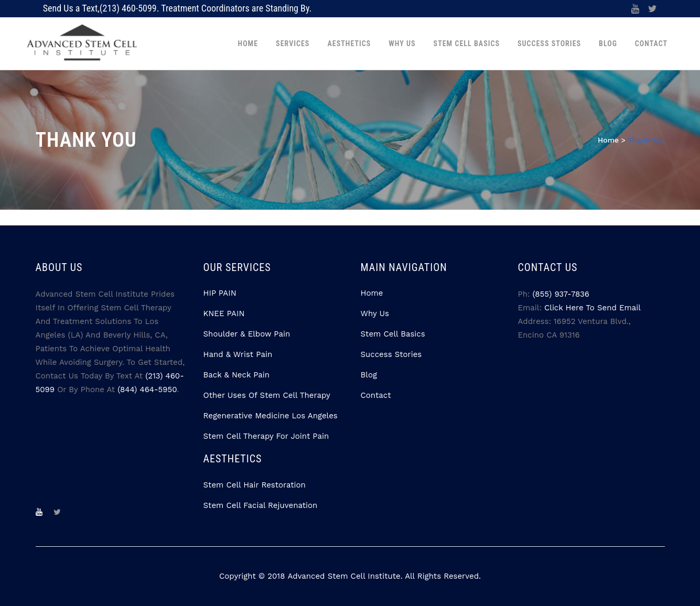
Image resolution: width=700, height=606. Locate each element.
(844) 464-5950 (147, 389)
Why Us (375, 313)
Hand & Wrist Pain (238, 354)
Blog (369, 375)
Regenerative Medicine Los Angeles (271, 416)
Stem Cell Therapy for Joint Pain (266, 436)
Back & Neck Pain (237, 375)
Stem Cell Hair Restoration (255, 485)
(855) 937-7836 (561, 294)
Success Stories (391, 354)
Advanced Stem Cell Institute (344, 576)
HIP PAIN (220, 293)
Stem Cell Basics (393, 334)
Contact (376, 395)
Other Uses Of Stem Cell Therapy (267, 395)
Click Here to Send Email (593, 308)
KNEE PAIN (224, 313)
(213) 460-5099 (128, 8)
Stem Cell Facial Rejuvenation (261, 505)
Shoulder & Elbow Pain (247, 334)
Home (608, 140)
